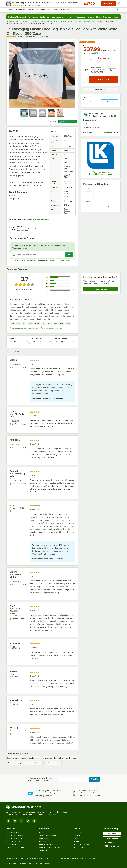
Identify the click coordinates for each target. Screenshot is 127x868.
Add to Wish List (101, 90)
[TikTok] (28, 821)
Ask (69, 255)
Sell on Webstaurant (81, 844)
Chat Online (109, 842)
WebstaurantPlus (13, 833)
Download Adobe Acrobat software (103, 208)
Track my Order (112, 838)
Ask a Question (67, 122)
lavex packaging (15, 763)
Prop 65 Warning (41, 220)
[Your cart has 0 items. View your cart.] (117, 9)
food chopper (34, 758)
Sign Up (94, 779)
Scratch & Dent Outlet (48, 836)
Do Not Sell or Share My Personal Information (78, 858)
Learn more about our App (89, 796)
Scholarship (78, 841)
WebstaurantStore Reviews (50, 847)
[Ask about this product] (42, 255)
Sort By (11, 338)
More (117, 17)
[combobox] (59, 9)
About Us (77, 833)
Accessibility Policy (51, 858)
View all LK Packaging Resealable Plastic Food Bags (101, 173)
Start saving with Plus (43, 796)
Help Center (112, 834)
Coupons (43, 841)
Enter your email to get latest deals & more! (40, 779)
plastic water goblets (53, 763)
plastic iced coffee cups (33, 763)
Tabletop (70, 17)
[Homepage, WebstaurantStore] (20, 9)
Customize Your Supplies (16, 841)
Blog (41, 833)
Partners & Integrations (15, 847)
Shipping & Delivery (112, 846)
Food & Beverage (58, 17)
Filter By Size (37, 338)
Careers (77, 839)
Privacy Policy (65, 261)
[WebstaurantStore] (38, 807)
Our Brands (78, 836)
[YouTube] (15, 821)
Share (53, 122)
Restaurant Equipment (17, 17)
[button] (24, 113)
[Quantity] (86, 79)
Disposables (80, 17)
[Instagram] (8, 821)
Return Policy (79, 847)
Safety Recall (44, 850)
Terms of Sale (12, 858)
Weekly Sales (44, 839)
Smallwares (44, 17)
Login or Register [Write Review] (101, 289)
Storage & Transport (104, 17)
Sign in (112, 70)
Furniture (91, 17)
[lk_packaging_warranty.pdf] (88, 195)
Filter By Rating (61, 338)
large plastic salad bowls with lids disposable (60, 758)
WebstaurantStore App (15, 839)
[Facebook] (21, 821)
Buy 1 (85, 45)
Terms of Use (53, 261)
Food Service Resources (49, 844)
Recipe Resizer (12, 844)
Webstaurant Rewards (15, 836)
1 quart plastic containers (17, 758)
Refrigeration (33, 17)
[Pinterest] (34, 821)
